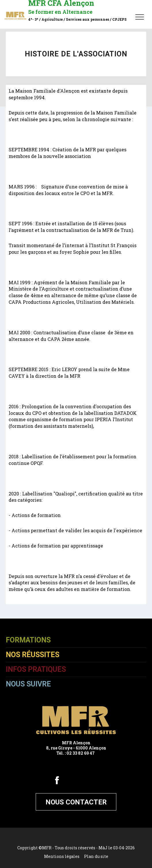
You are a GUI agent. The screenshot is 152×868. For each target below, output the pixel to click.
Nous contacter (76, 802)
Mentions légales (62, 856)
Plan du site (96, 856)
